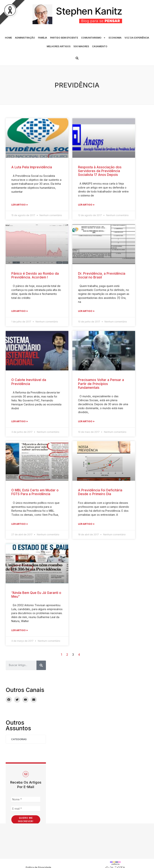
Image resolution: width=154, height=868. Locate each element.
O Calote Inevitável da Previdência (29, 382)
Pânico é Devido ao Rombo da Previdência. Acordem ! (35, 275)
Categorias (19, 739)
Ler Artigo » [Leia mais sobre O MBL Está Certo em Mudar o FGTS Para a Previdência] (20, 524)
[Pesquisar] (41, 665)
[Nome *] (26, 800)
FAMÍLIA (43, 38)
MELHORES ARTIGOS (59, 46)
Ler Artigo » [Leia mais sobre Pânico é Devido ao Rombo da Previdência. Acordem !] (20, 311)
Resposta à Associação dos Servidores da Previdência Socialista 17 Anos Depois (100, 171)
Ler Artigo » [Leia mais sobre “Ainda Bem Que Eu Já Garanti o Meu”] (20, 630)
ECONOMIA (115, 38)
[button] (77, 58)
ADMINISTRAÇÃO (25, 38)
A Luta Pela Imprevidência (32, 167)
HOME (8, 38)
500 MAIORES (81, 46)
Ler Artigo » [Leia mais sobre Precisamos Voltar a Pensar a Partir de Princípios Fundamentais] (86, 421)
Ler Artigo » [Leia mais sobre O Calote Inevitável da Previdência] (20, 421)
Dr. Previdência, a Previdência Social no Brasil (102, 275)
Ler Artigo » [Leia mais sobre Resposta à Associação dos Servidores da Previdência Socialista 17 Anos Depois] (86, 205)
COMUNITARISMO (93, 38)
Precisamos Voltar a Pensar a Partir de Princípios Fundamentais (101, 384)
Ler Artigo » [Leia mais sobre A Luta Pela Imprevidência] (20, 205)
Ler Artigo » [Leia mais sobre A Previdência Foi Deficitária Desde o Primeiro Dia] (86, 524)
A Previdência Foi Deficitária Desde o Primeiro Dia (100, 492)
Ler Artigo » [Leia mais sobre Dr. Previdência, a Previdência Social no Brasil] (86, 311)
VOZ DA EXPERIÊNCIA (137, 38)
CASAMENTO (100, 46)
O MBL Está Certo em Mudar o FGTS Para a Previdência (35, 492)
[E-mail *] (26, 809)
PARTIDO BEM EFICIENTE (64, 38)
